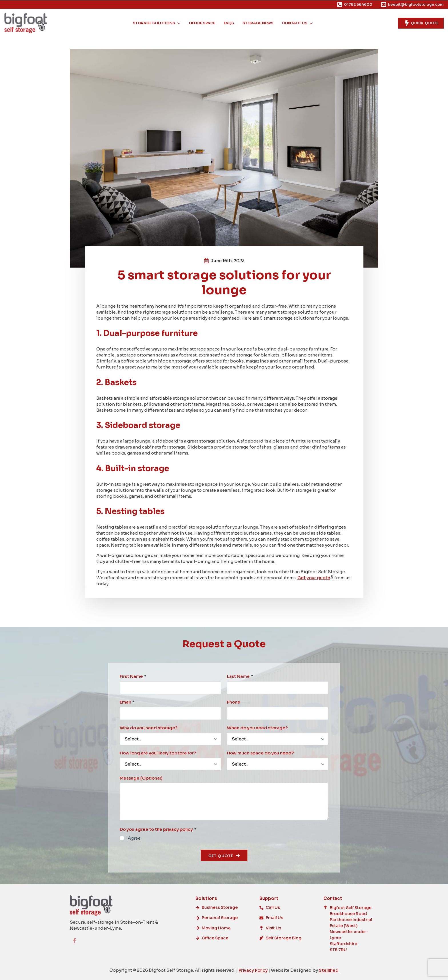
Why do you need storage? (149, 728)
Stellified (329, 970)
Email (127, 702)
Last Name (240, 676)
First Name (133, 676)
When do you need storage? (257, 728)
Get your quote (314, 578)
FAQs (229, 23)
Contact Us (295, 23)
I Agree (133, 838)
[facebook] (75, 941)
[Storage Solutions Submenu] (179, 23)
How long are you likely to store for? (158, 753)
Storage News (258, 23)
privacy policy (178, 829)
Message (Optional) (141, 778)
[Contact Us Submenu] (311, 23)
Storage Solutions (154, 23)
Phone (234, 702)
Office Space (202, 23)
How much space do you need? (260, 753)
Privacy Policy (253, 970)
